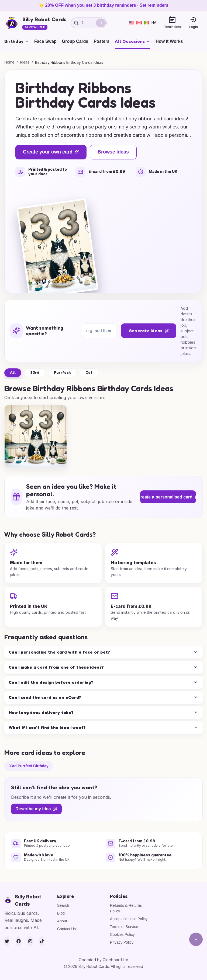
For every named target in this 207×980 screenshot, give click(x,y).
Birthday (17, 41)
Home (9, 62)
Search (63, 905)
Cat (89, 372)
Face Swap (45, 41)
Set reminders (154, 5)
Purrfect (62, 372)
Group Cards (75, 41)
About (62, 921)
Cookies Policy (122, 934)
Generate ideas (149, 331)
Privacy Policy (122, 942)
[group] (36, 436)
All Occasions (132, 41)
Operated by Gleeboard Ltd (103, 960)
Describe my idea (36, 809)
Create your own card (51, 152)
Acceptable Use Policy (129, 919)
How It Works (169, 41)
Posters (102, 41)
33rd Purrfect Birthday (29, 766)
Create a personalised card (168, 497)
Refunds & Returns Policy (126, 908)
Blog (61, 913)
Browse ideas (113, 152)
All (13, 372)
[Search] (101, 23)
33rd (35, 372)
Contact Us (66, 929)
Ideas (25, 62)
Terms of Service (124, 927)
